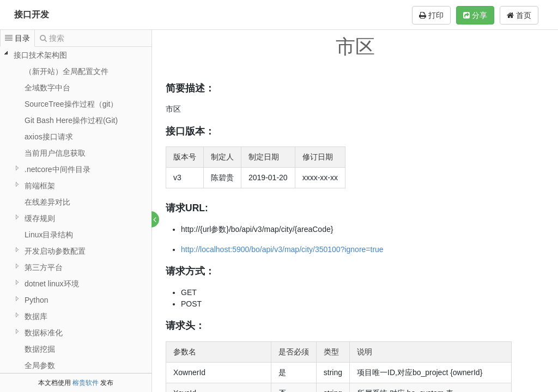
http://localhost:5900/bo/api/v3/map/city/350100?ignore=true (283, 249)
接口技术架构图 (40, 55)
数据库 (36, 316)
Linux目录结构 (49, 235)
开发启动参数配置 (55, 251)
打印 (431, 15)
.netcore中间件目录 (57, 169)
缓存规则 (40, 218)
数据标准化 (44, 333)
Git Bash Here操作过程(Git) (71, 120)
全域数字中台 (47, 88)
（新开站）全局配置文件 (66, 71)
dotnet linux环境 (52, 284)
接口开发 (32, 14)
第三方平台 (44, 267)
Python (37, 300)
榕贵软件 (86, 383)
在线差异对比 (47, 202)
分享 (475, 15)
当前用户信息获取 (55, 153)
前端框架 (40, 186)
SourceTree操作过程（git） (71, 104)
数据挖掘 (40, 349)
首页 (519, 15)
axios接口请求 (49, 137)
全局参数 (40, 365)
